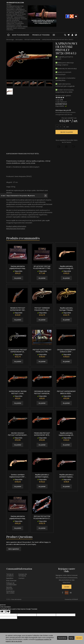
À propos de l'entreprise (23, 575)
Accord (79, 638)
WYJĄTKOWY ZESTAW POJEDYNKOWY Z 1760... (42, 267)
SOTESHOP (75, 599)
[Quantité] (61, 127)
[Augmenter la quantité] (57, 127)
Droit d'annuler (11, 581)
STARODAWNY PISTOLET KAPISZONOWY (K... (18, 351)
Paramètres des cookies (10, 592)
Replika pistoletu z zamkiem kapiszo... (42, 476)
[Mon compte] (72, 35)
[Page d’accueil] (42, 16)
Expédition (10, 578)
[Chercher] (65, 35)
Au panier (18, 278)
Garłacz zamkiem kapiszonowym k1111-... (18, 476)
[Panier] (69, 35)
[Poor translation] (7, 612)
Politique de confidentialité (11, 584)
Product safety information (16, 226)
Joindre (67, 587)
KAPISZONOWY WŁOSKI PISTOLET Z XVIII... (18, 392)
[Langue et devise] (76, 35)
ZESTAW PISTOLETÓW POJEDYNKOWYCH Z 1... (42, 517)
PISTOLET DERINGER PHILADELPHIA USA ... (42, 309)
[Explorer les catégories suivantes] (54, 35)
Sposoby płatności (10, 588)
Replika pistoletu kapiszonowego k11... (66, 267)
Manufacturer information (16, 229)
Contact (21, 578)
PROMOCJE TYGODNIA (41, 35)
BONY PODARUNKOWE (21, 35)
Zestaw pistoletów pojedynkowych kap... (18, 267)
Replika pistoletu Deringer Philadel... (66, 309)
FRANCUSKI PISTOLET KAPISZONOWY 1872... (42, 434)
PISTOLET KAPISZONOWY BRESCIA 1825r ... (66, 392)
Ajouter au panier (67, 132)
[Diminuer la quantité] (64, 127)
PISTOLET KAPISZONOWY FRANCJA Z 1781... (42, 351)
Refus (71, 638)
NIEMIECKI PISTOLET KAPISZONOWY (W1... (18, 309)
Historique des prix (63, 110)
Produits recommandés (23, 238)
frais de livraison (16, 599)
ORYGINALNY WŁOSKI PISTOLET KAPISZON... (42, 392)
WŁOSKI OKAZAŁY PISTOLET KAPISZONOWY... (18, 434)
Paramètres (62, 638)
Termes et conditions (10, 575)
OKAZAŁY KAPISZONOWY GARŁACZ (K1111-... (66, 351)
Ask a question (14, 549)
